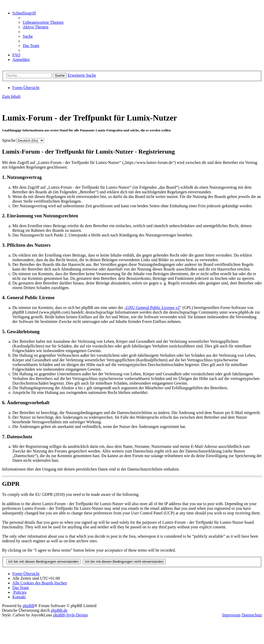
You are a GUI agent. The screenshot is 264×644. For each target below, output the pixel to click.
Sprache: (9, 140)
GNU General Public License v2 (153, 308)
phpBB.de (59, 610)
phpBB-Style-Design (70, 615)
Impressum (231, 615)
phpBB (28, 606)
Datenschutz (252, 615)
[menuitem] (43, 22)
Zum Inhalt (11, 96)
